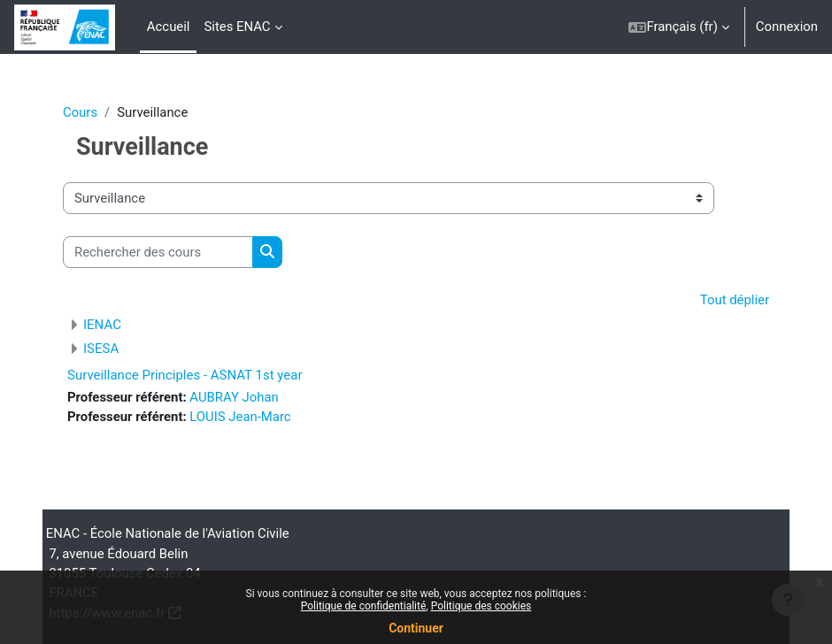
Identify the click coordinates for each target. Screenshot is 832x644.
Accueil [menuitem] (169, 27)
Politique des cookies (481, 606)
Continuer (416, 628)
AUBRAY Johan (234, 397)
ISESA (101, 349)
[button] (678, 27)
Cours (80, 112)
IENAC (102, 325)
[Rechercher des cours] (158, 252)
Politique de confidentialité (364, 606)
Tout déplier (735, 300)
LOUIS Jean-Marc (240, 417)
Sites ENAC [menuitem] (237, 27)
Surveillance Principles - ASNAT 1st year (185, 375)
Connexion (787, 27)
